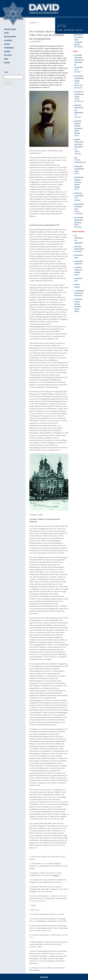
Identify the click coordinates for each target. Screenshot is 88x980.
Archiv (6, 33)
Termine (7, 44)
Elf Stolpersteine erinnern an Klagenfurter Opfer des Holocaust (79, 182)
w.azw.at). (56, 875)
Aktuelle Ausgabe (10, 29)
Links (6, 59)
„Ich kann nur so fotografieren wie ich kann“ (79, 94)
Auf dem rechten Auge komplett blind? (79, 206)
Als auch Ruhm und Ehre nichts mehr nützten (79, 220)
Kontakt (7, 62)
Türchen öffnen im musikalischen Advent (79, 168)
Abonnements (9, 48)
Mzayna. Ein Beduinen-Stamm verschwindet (79, 249)
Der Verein (8, 55)
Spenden (7, 51)
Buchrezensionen (10, 36)
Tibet (76, 157)
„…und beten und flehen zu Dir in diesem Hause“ (79, 293)
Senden (8, 83)
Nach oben (44, 977)
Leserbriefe (8, 40)
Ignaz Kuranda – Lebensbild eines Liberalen (79, 78)
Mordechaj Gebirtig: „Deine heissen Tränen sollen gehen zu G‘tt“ (79, 144)
